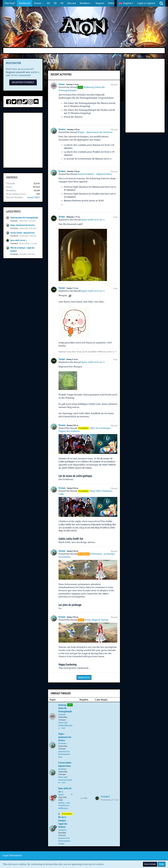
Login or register (146, 3)
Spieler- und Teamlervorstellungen (64, 806)
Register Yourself (23, 82)
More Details (150, 864)
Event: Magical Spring (97, 620)
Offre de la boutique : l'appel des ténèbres (63, 820)
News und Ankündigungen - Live (65, 725)
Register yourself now (18, 72)
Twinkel (14, 243)
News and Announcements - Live (65, 780)
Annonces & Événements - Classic (65, 841)
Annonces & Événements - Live (65, 754)
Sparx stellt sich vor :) (18, 240)
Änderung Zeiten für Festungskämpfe (24, 218)
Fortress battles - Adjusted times (23, 233)
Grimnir (14, 221)
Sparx (61, 795)
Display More (84, 677)
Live (70, 705)
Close (162, 864)
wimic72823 (34, 197)
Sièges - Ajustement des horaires (23, 225)
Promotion (67, 814)
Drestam (14, 228)
